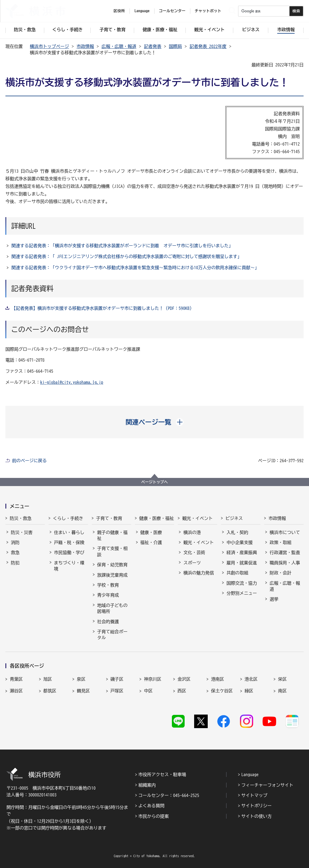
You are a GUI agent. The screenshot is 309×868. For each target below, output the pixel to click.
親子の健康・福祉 (112, 535)
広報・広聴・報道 (119, 46)
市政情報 (85, 46)
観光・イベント (197, 518)
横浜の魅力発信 (198, 573)
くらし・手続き (68, 518)
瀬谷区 (16, 691)
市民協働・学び (69, 552)
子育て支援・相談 (112, 551)
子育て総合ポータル (112, 635)
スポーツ (192, 563)
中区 (148, 691)
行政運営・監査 (285, 552)
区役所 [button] (119, 11)
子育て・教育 (109, 518)
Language (250, 774)
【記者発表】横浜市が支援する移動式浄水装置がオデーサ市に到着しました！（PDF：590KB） (103, 308)
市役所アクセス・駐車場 (162, 774)
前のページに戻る (29, 461)
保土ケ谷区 (222, 691)
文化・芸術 (194, 552)
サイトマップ (254, 795)
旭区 (48, 679)
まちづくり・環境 (69, 566)
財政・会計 (280, 573)
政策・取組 (280, 542)
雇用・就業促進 (242, 563)
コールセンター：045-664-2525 (169, 795)
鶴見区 (83, 691)
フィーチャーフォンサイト (267, 785)
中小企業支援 (239, 542)
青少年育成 (108, 595)
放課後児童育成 (112, 575)
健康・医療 (151, 532)
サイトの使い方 (257, 816)
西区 (182, 691)
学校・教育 (108, 585)
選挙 (274, 599)
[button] (155, 422)
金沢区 (184, 679)
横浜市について (285, 532)
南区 (282, 691)
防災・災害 (22, 532)
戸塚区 (117, 691)
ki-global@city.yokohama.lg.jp (72, 382)
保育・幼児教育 (112, 565)
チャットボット (208, 11)
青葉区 (16, 679)
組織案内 (147, 785)
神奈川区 (153, 679)
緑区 (249, 691)
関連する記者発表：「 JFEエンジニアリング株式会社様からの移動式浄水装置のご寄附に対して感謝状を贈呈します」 (127, 256)
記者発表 (153, 46)
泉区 (81, 679)
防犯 (15, 563)
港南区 (217, 679)
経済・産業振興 (242, 552)
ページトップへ (154, 482)
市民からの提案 (154, 816)
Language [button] (142, 11)
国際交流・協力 (242, 583)
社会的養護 (108, 622)
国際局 (175, 46)
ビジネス (234, 518)
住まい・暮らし (69, 532)
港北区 (251, 679)
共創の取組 (237, 573)
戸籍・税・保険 (69, 542)
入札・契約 (237, 532)
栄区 (282, 679)
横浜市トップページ (49, 46)
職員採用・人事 (285, 563)
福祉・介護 (151, 542)
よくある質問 (152, 806)
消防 (15, 542)
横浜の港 (192, 532)
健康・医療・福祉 (157, 518)
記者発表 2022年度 (208, 46)
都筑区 (50, 691)
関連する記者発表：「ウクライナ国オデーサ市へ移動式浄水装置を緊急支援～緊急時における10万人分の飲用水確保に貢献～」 (135, 268)
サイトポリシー (257, 806)
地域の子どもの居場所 (112, 608)
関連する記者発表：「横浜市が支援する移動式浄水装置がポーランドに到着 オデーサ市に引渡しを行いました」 (122, 246)
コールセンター (172, 11)
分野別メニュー (242, 593)
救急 (15, 552)
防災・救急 (21, 518)
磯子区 (117, 679)
